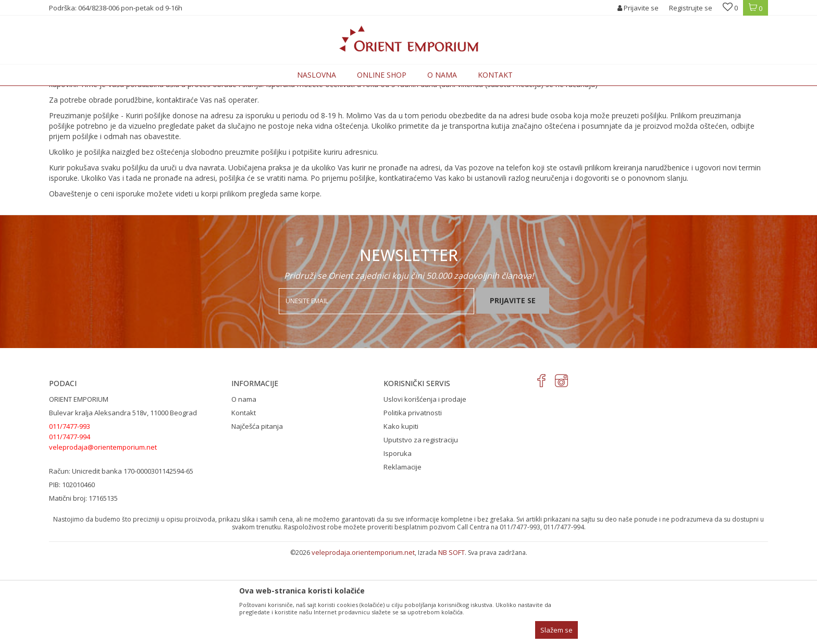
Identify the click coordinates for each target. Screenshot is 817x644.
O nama (244, 485)
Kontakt (244, 499)
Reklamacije (403, 553)
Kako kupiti (401, 512)
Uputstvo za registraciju (421, 526)
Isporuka (398, 539)
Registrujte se (691, 8)
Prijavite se (513, 386)
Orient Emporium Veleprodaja (94, 92)
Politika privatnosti (413, 499)
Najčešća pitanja (257, 512)
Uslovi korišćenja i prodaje (425, 485)
